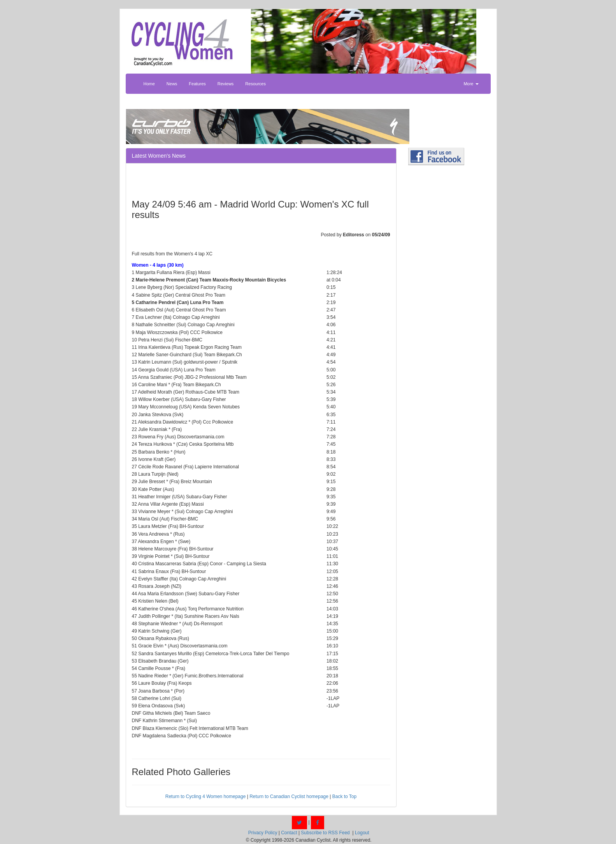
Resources (255, 84)
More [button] (471, 84)
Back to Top (344, 797)
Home (149, 84)
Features (197, 84)
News (172, 84)
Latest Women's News (159, 156)
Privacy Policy (263, 833)
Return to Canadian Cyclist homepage (289, 797)
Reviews (226, 84)
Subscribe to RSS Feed (325, 833)
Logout (362, 833)
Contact (289, 833)
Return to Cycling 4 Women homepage (206, 797)
